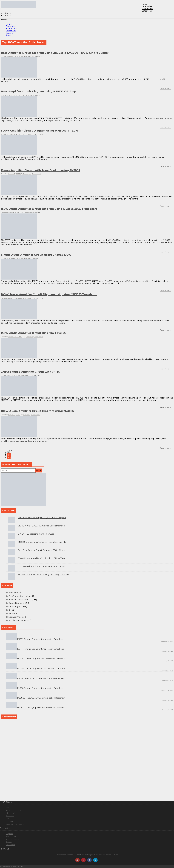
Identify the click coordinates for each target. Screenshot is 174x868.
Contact (10, 33)
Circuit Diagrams (16, 603)
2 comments (39, 337)
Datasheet (147, 11)
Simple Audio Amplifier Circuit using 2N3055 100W (36, 255)
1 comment (37, 95)
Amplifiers (13, 593)
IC (9, 610)
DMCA (8, 819)
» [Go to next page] (9, 457)
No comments (37, 56)
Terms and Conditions (14, 810)
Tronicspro (27, 56)
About (8, 15)
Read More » (165, 167)
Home (9, 24)
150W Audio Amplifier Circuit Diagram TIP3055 (33, 333)
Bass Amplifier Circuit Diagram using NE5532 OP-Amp (39, 91)
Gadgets (9, 842)
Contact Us (10, 821)
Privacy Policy (11, 813)
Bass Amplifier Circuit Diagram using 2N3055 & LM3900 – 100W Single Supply (55, 53)
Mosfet (12, 613)
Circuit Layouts (16, 607)
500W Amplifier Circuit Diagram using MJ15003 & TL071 (40, 131)
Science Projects (16, 617)
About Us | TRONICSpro (15, 824)
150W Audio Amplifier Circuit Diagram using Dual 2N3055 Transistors (49, 209)
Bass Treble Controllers (20, 596)
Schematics (11, 28)
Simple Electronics (17, 620)
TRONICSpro (19, 866)
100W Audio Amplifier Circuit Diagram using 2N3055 (37, 411)
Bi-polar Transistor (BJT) (20, 600)
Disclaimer (10, 816)
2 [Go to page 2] (9, 455)
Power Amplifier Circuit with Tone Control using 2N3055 (40, 170)
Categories (11, 26)
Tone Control (11, 836)
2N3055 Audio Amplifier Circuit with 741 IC (30, 372)
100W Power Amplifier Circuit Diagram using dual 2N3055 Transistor (49, 294)
